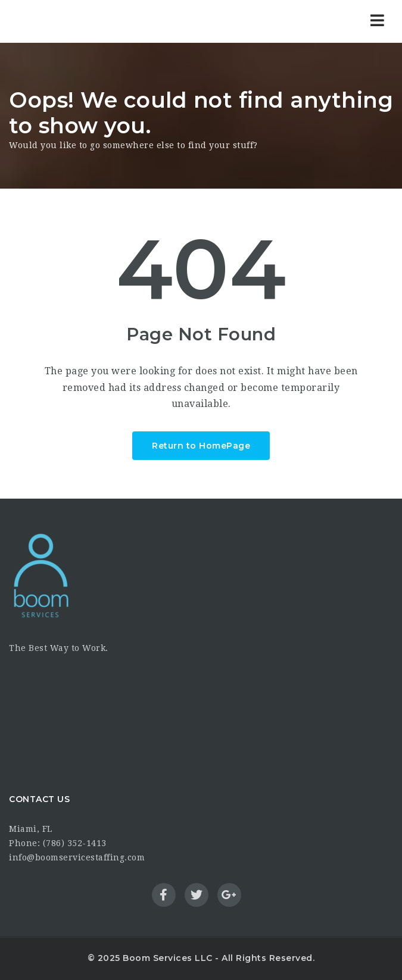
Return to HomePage (201, 446)
